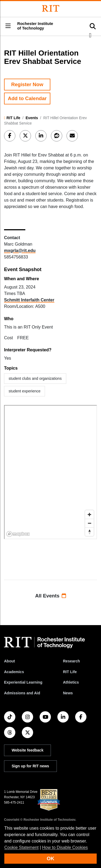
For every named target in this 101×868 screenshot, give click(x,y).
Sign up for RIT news (30, 766)
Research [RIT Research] (72, 661)
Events (32, 118)
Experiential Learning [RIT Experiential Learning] (23, 682)
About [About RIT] (9, 661)
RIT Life (13, 118)
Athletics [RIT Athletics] (71, 682)
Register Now (27, 84)
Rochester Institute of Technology (35, 26)
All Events (50, 596)
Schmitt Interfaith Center (29, 300)
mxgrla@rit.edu (20, 251)
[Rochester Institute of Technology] (51, 8)
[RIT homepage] (44, 643)
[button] (8, 26)
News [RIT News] (68, 693)
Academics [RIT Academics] (14, 672)
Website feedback (27, 750)
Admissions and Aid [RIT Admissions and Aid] (22, 693)
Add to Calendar (27, 98)
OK (51, 858)
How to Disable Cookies (65, 847)
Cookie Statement (21, 847)
